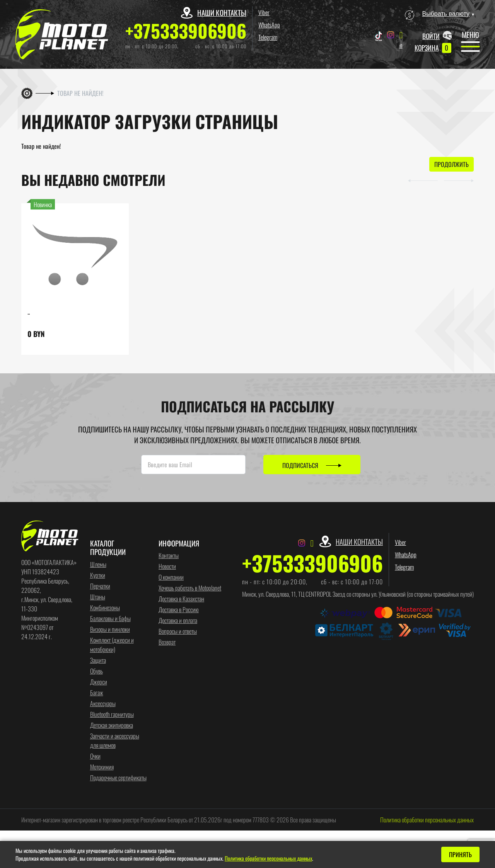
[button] (418, 180)
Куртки (98, 575)
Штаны (98, 597)
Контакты (169, 556)
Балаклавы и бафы (110, 619)
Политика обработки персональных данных (427, 820)
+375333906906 (186, 31)
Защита (98, 660)
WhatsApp (269, 25)
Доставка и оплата (178, 621)
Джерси (99, 682)
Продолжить (451, 165)
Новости (167, 567)
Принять (460, 854)
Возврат (167, 642)
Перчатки (100, 586)
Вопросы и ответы (178, 631)
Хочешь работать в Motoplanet (190, 588)
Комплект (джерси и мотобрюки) (112, 645)
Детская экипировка (112, 725)
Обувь (96, 671)
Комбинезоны (105, 608)
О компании (171, 577)
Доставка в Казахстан (181, 599)
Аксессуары (103, 704)
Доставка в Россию (179, 610)
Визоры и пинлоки (110, 630)
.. (29, 312)
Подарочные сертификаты (118, 778)
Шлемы (98, 565)
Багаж (97, 693)
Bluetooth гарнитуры (112, 715)
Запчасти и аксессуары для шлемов (115, 741)
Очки (95, 756)
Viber (264, 12)
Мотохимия (102, 767)
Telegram (268, 37)
